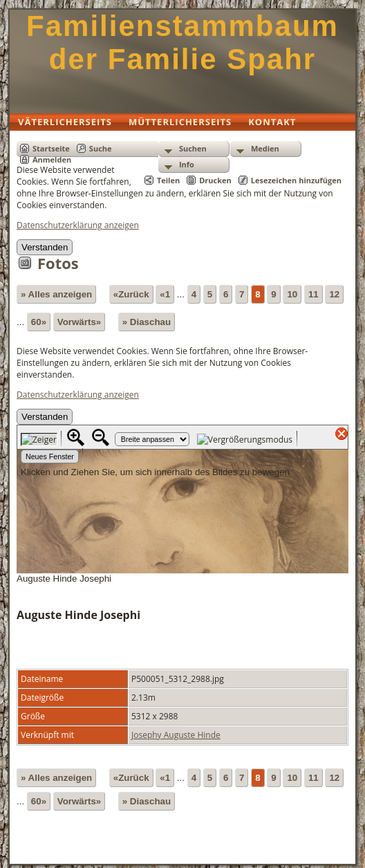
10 (292, 294)
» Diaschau (147, 322)
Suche (101, 148)
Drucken (215, 180)
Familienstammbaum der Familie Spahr (182, 43)
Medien (265, 148)
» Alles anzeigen (56, 294)
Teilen (168, 180)
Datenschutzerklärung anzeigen (78, 225)
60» (39, 322)
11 (313, 294)
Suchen (193, 148)
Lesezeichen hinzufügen (296, 180)
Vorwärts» (79, 322)
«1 (165, 294)
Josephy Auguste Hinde (176, 735)
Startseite (51, 148)
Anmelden (52, 159)
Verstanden (45, 247)
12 (334, 294)
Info (187, 164)
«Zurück (131, 294)
